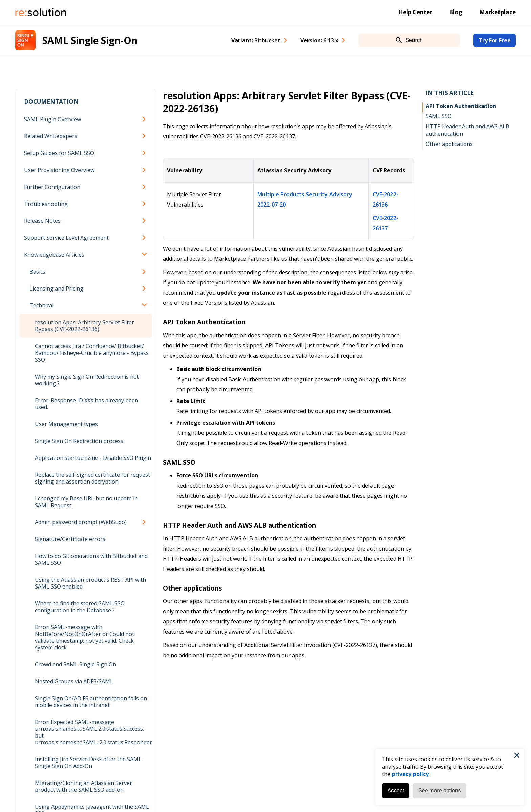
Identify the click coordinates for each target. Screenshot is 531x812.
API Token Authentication (461, 106)
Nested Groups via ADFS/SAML (74, 681)
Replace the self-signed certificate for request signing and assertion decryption (92, 478)
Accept (396, 790)
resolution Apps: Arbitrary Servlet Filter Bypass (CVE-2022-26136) (84, 326)
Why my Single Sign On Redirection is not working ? (87, 380)
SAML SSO (439, 116)
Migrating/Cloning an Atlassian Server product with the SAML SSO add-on (83, 786)
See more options (439, 790)
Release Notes (42, 221)
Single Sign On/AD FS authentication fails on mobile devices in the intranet (91, 702)
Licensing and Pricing (56, 289)
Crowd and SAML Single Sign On (76, 664)
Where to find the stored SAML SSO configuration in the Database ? (80, 607)
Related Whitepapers (51, 136)
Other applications (449, 144)
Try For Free (495, 40)
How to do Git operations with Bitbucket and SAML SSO (91, 559)
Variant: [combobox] (256, 40)
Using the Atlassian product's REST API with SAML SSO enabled (90, 583)
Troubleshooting (46, 204)
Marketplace (497, 12)
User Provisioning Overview (59, 170)
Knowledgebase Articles (54, 255)
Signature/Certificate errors (70, 539)
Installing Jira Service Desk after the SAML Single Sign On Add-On (88, 763)
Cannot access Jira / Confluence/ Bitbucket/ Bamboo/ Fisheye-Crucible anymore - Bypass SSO (92, 353)
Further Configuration (52, 187)
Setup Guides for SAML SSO (59, 153)
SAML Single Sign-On (90, 40)
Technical (41, 305)
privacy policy (410, 774)
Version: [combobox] (319, 40)
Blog (456, 12)
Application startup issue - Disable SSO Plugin (93, 458)
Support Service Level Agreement (66, 238)
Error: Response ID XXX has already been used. (87, 404)
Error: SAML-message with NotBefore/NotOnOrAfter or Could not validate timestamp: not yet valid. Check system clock (84, 637)
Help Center (415, 12)
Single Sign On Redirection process (79, 441)
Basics (37, 272)
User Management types (66, 424)
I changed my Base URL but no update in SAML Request (86, 502)
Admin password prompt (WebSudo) (81, 522)
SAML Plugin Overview (52, 119)
